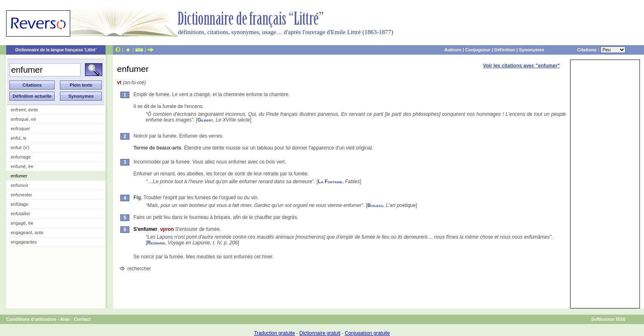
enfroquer (20, 129)
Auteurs (453, 50)
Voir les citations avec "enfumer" (521, 66)
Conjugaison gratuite (367, 333)
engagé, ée (22, 223)
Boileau (375, 205)
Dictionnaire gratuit (320, 333)
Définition (505, 50)
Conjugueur (478, 50)
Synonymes (531, 50)
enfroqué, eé (23, 119)
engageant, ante (27, 232)
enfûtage (20, 204)
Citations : (601, 50)
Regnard (156, 243)
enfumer (19, 176)
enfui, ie (19, 138)
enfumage (21, 157)
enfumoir (20, 185)
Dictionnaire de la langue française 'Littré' (56, 50)
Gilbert (205, 120)
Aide (65, 319)
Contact (82, 319)
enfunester (21, 195)
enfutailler (21, 214)
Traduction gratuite (274, 333)
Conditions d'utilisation (31, 319)
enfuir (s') (20, 147)
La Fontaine (330, 182)
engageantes (24, 242)
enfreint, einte (24, 110)
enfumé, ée (22, 166)
